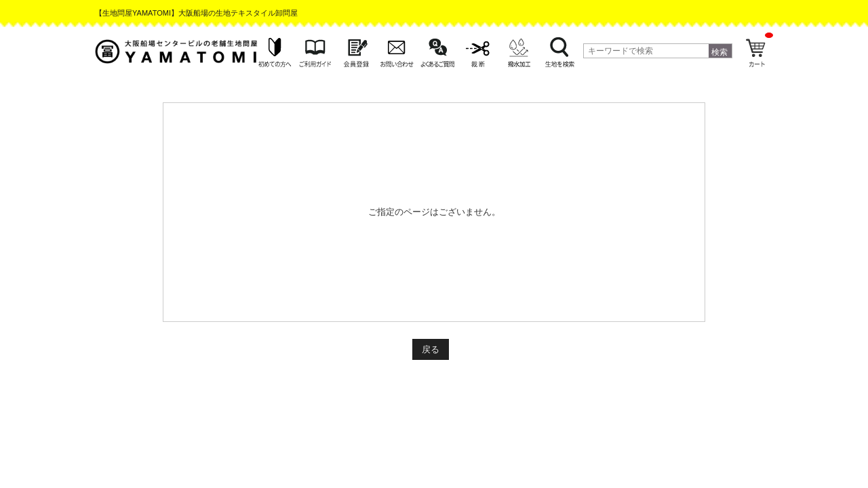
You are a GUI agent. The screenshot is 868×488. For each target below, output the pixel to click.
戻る (431, 349)
